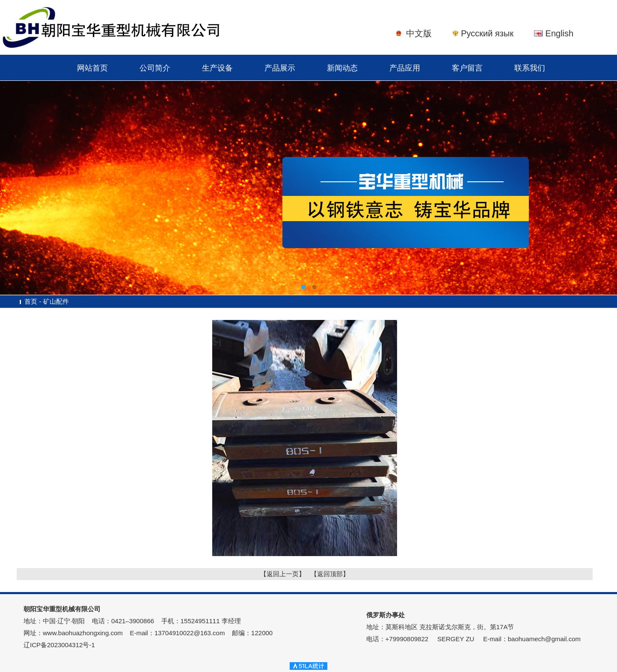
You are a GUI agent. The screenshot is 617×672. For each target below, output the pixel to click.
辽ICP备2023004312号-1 (59, 645)
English (560, 33)
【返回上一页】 (283, 574)
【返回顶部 (327, 574)
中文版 (419, 33)
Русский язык (487, 33)
